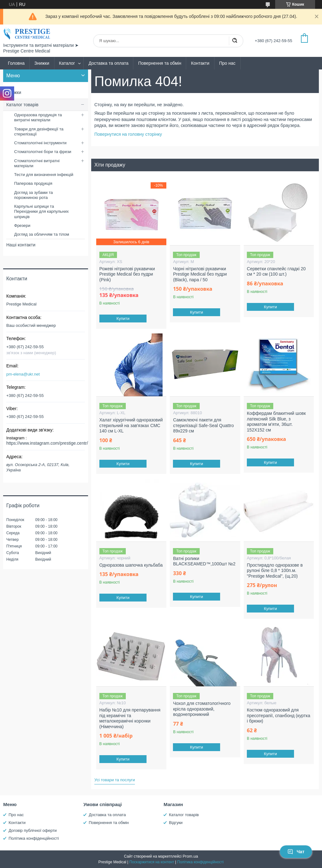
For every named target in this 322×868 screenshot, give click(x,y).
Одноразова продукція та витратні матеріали (38, 117)
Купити (123, 319)
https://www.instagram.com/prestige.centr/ (47, 443)
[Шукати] (235, 41)
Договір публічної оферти (33, 830)
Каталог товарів (22, 105)
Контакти (200, 63)
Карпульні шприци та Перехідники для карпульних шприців (42, 212)
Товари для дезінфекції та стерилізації (39, 132)
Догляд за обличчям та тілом (42, 234)
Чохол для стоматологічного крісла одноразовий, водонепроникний (202, 709)
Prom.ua (190, 856)
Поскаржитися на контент (152, 862)
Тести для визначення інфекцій (44, 175)
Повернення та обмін (160, 63)
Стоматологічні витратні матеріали (37, 163)
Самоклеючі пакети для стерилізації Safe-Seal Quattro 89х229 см (203, 425)
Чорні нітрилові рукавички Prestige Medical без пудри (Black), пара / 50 (200, 274)
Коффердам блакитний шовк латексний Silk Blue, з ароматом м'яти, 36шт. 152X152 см (276, 422)
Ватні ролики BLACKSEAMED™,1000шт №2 (204, 561)
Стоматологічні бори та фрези (43, 152)
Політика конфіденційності (34, 838)
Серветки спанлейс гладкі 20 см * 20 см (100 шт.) (276, 272)
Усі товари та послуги (115, 780)
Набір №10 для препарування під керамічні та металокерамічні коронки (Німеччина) (130, 718)
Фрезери (22, 225)
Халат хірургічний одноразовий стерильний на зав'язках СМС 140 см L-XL (131, 425)
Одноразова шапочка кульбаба (131, 565)
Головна (16, 63)
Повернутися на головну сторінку (128, 134)
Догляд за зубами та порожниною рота (33, 195)
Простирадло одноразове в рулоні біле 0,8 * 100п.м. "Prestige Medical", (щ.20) (275, 571)
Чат (296, 852)
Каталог (67, 63)
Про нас (227, 63)
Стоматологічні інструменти (40, 143)
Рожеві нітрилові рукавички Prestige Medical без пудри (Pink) (127, 274)
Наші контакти (21, 245)
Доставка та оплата (108, 63)
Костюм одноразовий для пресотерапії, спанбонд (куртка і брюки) (278, 715)
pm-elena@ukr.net (23, 374)
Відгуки (176, 823)
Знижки (42, 63)
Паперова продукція (33, 183)
